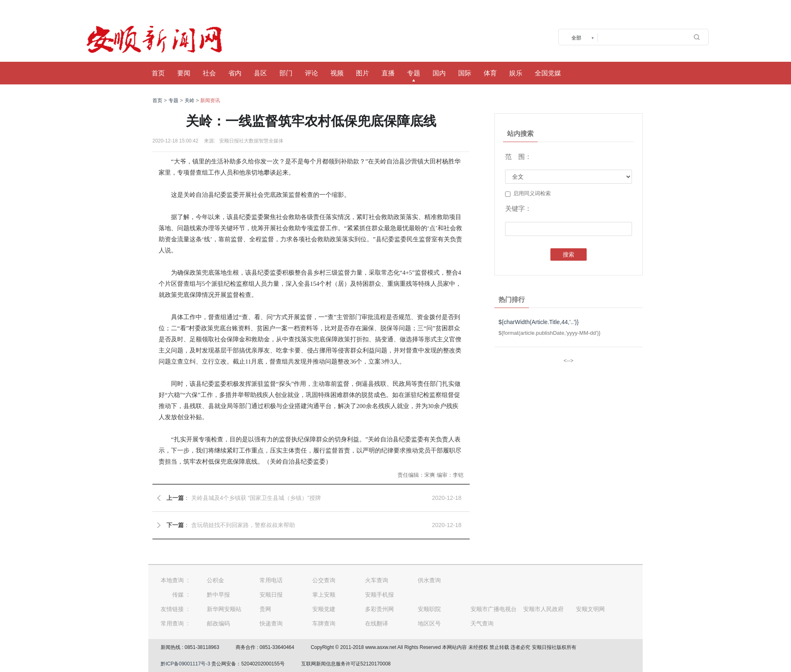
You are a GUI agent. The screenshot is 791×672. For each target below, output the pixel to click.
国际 (465, 73)
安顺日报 (271, 595)
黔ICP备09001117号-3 (185, 664)
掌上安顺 (324, 595)
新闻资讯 (210, 100)
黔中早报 (218, 595)
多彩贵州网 (379, 609)
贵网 (265, 609)
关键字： (518, 209)
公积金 (215, 580)
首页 (158, 73)
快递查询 (271, 623)
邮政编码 (218, 623)
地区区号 (429, 623)
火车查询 (377, 580)
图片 (363, 73)
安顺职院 (429, 609)
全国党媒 (548, 73)
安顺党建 (324, 609)
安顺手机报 (379, 595)
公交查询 (324, 580)
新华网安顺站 (224, 609)
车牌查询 (324, 623)
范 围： (518, 157)
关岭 (190, 100)
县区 (260, 73)
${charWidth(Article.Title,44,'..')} (539, 322)
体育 (490, 73)
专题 (414, 73)
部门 (286, 73)
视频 (337, 73)
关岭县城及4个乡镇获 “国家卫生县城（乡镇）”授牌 (256, 498)
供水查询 (429, 580)
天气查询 (482, 623)
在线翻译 (377, 623)
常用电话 (271, 580)
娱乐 (516, 73)
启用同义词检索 (528, 194)
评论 (311, 73)
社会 (209, 73)
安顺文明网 (590, 609)
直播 (388, 73)
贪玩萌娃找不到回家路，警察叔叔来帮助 (243, 525)
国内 (439, 73)
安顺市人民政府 (543, 609)
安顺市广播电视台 (494, 609)
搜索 (569, 254)
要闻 (184, 73)
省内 (235, 73)
